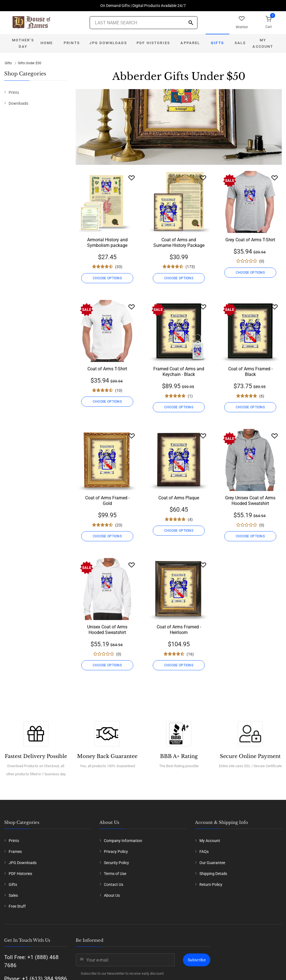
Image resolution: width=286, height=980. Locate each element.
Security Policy (116, 863)
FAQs (204, 852)
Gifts (217, 43)
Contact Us (114, 884)
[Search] (191, 23)
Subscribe (197, 960)
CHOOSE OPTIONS (107, 278)
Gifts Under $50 (30, 63)
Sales (13, 895)
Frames (15, 852)
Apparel (190, 43)
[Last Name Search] (144, 23)
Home (47, 43)
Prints (72, 43)
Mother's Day (23, 43)
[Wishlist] (132, 178)
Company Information (123, 841)
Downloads (18, 103)
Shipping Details (213, 874)
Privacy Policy (116, 852)
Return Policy (211, 884)
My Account (263, 43)
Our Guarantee (212, 863)
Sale (240, 43)
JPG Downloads (108, 43)
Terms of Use (115, 874)
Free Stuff (17, 906)
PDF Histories (153, 43)
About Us (112, 895)
